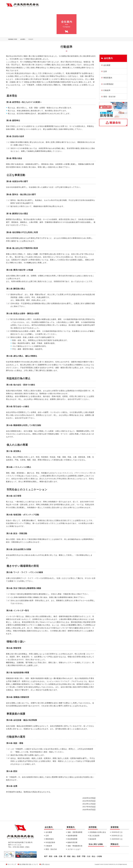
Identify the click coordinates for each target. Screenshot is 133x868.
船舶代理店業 (72, 842)
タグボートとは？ (74, 849)
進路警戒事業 (72, 836)
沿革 (105, 71)
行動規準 (107, 90)
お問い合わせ (45, 864)
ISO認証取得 (50, 842)
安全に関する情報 (96, 844)
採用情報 (93, 827)
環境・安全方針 (110, 97)
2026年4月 (117, 832)
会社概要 (107, 65)
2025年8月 (117, 839)
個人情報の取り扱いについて (29, 864)
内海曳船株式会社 (23, 6)
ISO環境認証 (109, 84)
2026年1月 (117, 836)
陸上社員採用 (94, 836)
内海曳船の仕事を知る (98, 832)
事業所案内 (108, 78)
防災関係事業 (72, 839)
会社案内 (23, 39)
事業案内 (71, 827)
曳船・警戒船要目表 (75, 846)
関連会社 (115, 844)
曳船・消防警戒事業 (75, 832)
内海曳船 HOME (13, 39)
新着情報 (115, 827)
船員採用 (93, 839)
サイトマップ (12, 864)
